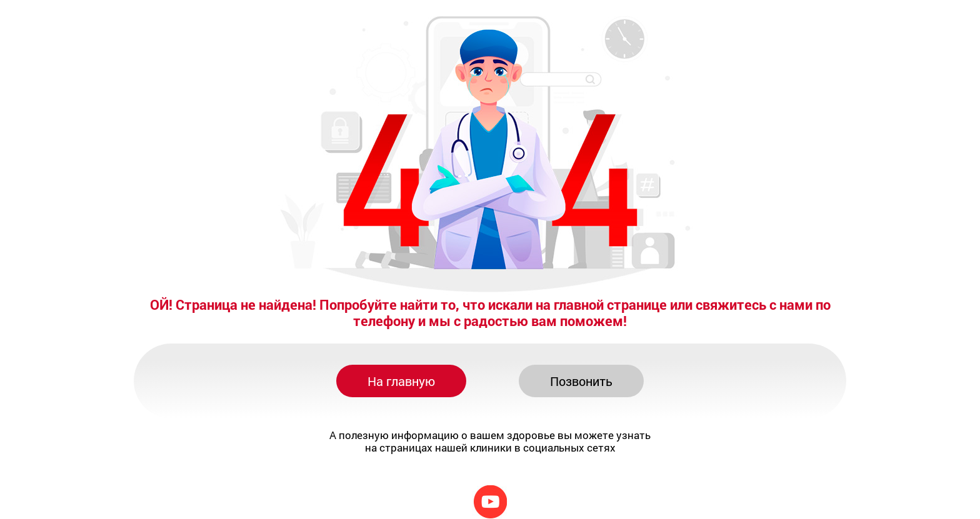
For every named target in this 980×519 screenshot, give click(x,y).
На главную (401, 381)
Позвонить (581, 381)
